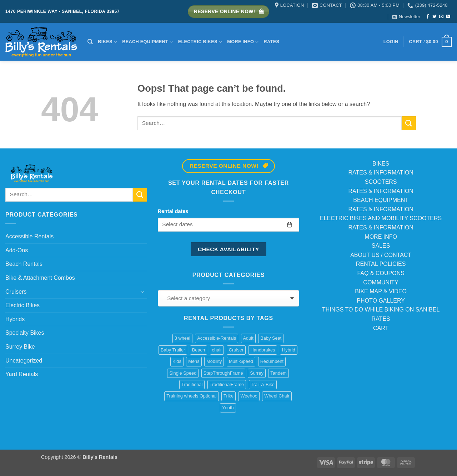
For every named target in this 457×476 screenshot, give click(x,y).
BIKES (381, 164)
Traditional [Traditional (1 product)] (192, 384)
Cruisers (16, 292)
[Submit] (409, 123)
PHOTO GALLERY (381, 301)
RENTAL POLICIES (381, 264)
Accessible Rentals (29, 236)
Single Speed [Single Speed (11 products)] (183, 373)
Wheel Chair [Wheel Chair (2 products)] (277, 396)
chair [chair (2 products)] (217, 350)
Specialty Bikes (25, 333)
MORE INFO (381, 237)
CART (381, 328)
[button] (406, 17)
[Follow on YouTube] (448, 17)
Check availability (228, 249)
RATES (381, 319)
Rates (272, 42)
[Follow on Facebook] (428, 17)
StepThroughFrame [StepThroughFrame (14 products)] (223, 373)
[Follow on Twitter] (435, 17)
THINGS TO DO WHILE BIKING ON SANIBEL (381, 310)
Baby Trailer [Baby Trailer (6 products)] (173, 350)
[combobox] (229, 298)
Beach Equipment (147, 42)
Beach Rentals (24, 264)
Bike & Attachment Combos (40, 278)
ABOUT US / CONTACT (381, 255)
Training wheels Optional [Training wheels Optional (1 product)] (191, 396)
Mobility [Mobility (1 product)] (214, 361)
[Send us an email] (441, 17)
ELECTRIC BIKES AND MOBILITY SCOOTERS (381, 218)
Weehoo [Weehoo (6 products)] (249, 396)
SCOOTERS (381, 182)
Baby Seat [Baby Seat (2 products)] (271, 338)
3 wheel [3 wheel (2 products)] (182, 338)
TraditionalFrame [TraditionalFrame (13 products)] (227, 384)
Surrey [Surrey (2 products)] (257, 373)
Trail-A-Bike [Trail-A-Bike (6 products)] (263, 384)
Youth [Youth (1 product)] (228, 408)
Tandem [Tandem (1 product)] (278, 373)
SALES (381, 246)
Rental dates (173, 211)
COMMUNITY (381, 282)
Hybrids (15, 319)
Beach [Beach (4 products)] (199, 350)
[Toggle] (143, 292)
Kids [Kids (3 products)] (177, 361)
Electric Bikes (200, 42)
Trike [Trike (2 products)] (228, 396)
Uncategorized (24, 361)
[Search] (90, 42)
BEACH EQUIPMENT (381, 200)
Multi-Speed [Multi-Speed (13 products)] (241, 361)
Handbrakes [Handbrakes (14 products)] (263, 350)
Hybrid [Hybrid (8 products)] (289, 350)
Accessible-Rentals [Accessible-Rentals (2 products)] (217, 338)
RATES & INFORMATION (381, 173)
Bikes (107, 42)
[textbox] (227, 298)
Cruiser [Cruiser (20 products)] (236, 350)
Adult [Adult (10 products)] (248, 338)
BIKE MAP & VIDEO (381, 291)
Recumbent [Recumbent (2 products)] (272, 361)
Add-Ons (17, 250)
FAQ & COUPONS (381, 273)
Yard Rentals (22, 374)
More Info (243, 42)
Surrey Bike (20, 347)
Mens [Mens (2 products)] (194, 361)
